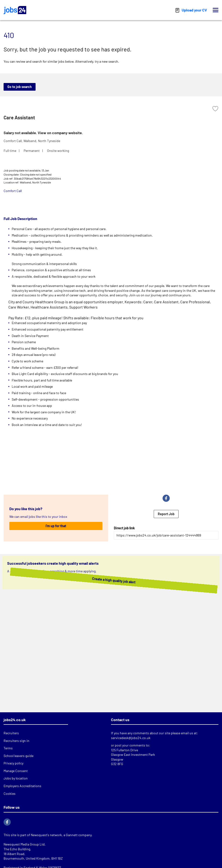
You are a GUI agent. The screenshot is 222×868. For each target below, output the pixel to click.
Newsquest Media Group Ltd (24, 844)
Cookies (10, 793)
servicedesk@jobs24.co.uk (131, 738)
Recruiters (11, 733)
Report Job (166, 514)
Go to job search (20, 87)
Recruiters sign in (16, 741)
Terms (8, 748)
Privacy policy (13, 763)
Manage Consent (16, 771)
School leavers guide (18, 756)
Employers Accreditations (22, 786)
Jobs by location (16, 778)
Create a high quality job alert (105, 580)
